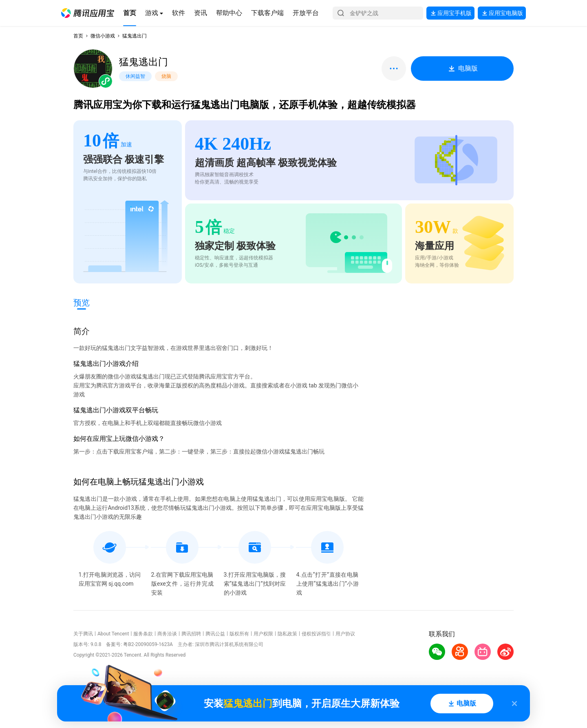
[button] (88, 13)
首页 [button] (78, 36)
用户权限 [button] (263, 634)
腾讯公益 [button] (215, 634)
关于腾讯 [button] (83, 634)
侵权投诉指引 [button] (316, 634)
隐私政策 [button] (287, 634)
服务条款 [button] (143, 634)
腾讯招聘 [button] (191, 634)
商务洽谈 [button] (167, 634)
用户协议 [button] (345, 634)
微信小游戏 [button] (103, 36)
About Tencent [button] (113, 634)
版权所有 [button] (239, 634)
